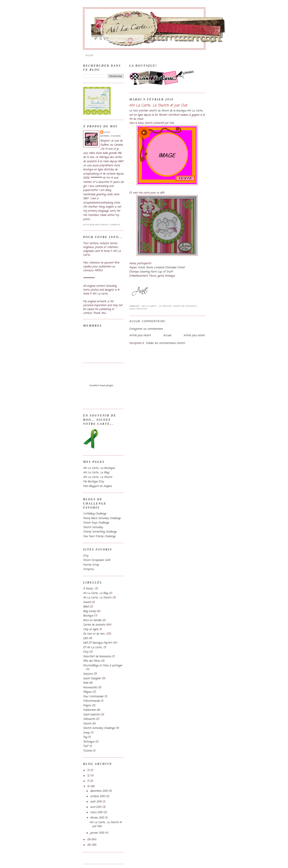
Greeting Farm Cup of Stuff (156, 272)
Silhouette (89, 719)
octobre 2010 (98, 796)
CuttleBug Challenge (95, 514)
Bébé (86, 607)
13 (89, 770)
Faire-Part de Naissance (97, 657)
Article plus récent (140, 336)
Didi (172, 123)
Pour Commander (93, 697)
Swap (86, 733)
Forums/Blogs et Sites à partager (103, 666)
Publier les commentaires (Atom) (165, 343)
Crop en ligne (91, 630)
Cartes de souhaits (185, 306)
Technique (89, 742)
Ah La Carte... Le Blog (95, 593)
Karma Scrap (91, 565)
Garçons (88, 674)
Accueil (89, 55)
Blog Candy (89, 611)
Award (87, 602)
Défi (85, 639)
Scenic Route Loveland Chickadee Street (161, 268)
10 (89, 787)
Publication (89, 710)
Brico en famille (92, 620)
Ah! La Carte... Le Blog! (96, 473)
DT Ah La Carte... (93, 648)
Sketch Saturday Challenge (99, 728)
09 (89, 840)
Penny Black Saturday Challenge (102, 518)
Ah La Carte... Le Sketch (156, 306)
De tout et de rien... (94, 634)
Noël (86, 683)
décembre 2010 (99, 791)
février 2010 (97, 818)
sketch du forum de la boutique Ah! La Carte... (176, 111)
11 (88, 781)
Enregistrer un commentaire (146, 329)
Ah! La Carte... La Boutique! (99, 468)
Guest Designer (92, 679)
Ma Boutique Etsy (93, 482)
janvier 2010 (97, 833)
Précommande (91, 701)
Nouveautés (90, 688)
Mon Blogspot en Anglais (97, 486)
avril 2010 (96, 807)
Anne (107, 132)
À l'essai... (88, 589)
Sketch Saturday (93, 527)
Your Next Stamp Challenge (99, 537)
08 (89, 845)
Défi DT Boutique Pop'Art (97, 643)
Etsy (86, 556)
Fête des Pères (92, 661)
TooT (86, 746)
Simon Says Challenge (96, 523)
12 (89, 776)
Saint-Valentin (138, 309)
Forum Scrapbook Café (97, 560)
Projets (87, 706)
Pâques (87, 692)
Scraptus (88, 569)
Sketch (87, 724)
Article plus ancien (194, 336)
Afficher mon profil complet (102, 225)
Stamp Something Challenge (100, 532)
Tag (85, 737)
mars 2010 (97, 813)
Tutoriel (87, 751)
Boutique (88, 616)
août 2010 (96, 802)
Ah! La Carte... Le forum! (98, 477)
